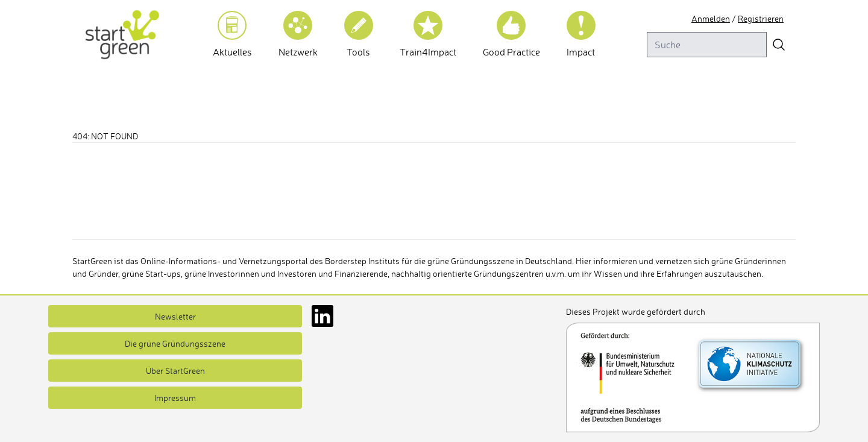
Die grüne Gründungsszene (175, 343)
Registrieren (761, 18)
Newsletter (175, 316)
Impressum (175, 398)
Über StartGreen (175, 371)
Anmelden (711, 18)
